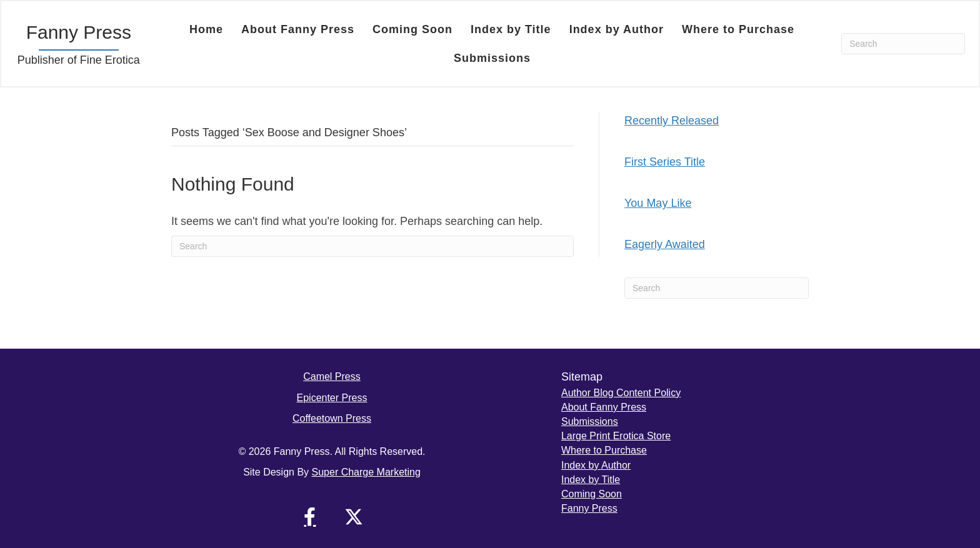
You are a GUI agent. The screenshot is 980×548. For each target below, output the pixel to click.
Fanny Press (589, 508)
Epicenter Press (332, 398)
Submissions (492, 58)
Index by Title (511, 29)
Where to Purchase (738, 29)
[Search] (903, 44)
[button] (310, 517)
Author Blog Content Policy (621, 393)
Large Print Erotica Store (616, 436)
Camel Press (332, 376)
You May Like (658, 203)
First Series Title (665, 162)
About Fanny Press (298, 29)
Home (206, 29)
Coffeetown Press (332, 418)
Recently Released (672, 121)
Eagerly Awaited (665, 244)
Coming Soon (412, 29)
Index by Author (617, 29)
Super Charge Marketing (366, 472)
